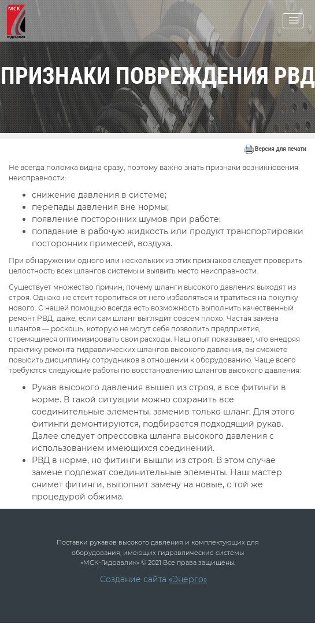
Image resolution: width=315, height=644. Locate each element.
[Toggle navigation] (293, 21)
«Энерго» (188, 579)
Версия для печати (275, 149)
